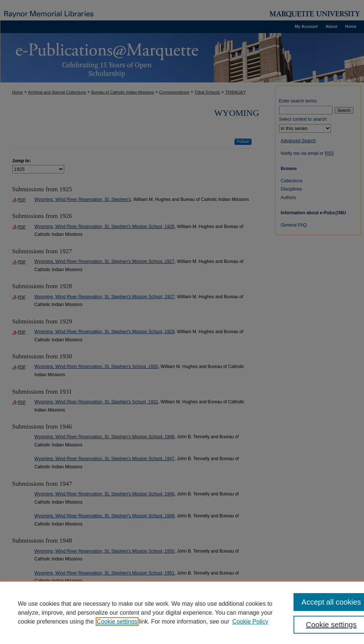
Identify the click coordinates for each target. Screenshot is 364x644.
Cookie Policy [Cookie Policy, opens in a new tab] (250, 622)
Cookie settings (117, 622)
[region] (182, 612)
